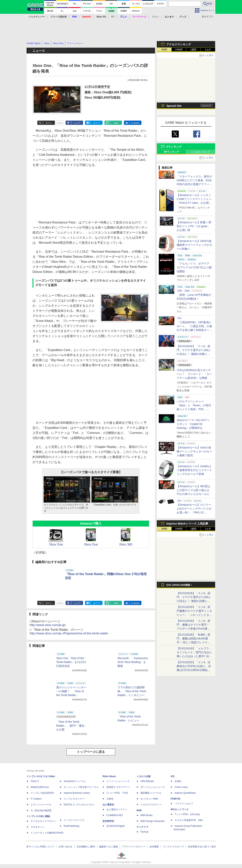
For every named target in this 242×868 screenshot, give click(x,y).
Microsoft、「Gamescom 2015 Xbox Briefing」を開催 (133, 662)
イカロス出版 (144, 776)
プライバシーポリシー (134, 847)
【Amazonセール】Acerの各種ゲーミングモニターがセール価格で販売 (194, 451)
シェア (77, 123)
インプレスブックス (74, 820)
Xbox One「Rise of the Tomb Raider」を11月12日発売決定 (71, 662)
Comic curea (181, 787)
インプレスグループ (173, 847)
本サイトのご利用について (40, 847)
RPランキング (171, 152)
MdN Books (146, 815)
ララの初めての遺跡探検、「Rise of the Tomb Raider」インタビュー (132, 691)
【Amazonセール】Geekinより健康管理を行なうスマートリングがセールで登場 (194, 470)
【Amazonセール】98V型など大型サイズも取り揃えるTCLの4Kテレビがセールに (194, 490)
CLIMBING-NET (115, 815)
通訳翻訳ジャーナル (151, 793)
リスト (60, 123)
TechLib (144, 832)
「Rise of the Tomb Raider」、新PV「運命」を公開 (72, 726)
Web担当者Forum (40, 787)
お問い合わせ (65, 847)
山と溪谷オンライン (117, 809)
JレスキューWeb (149, 799)
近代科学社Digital (115, 826)
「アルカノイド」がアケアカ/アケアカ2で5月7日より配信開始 (194, 267)
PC (113, 17)
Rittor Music (109, 776)
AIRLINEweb (147, 781)
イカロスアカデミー (151, 805)
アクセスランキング (179, 44)
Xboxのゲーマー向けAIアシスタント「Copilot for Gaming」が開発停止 (193, 424)
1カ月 (208, 50)
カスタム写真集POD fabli (189, 820)
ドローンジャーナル (41, 805)
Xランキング (174, 147)
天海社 (178, 781)
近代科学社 (108, 821)
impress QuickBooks (185, 793)
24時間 (179, 50)
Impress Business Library (77, 793)
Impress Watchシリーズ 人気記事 (187, 524)
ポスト (49, 123)
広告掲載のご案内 (86, 847)
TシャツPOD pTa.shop (187, 814)
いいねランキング (201, 152)
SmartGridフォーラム (75, 781)
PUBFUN (175, 799)
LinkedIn (135, 123)
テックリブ (142, 827)
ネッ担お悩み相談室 (41, 810)
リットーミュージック (118, 781)
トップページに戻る (91, 752)
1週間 (193, 50)
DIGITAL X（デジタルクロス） (80, 805)
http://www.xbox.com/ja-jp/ (48, 625)
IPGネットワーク (180, 809)
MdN (139, 810)
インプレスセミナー (74, 799)
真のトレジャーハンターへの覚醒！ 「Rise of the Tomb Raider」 (71, 691)
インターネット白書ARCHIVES (47, 833)
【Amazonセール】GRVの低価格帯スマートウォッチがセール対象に (194, 245)
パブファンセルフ (184, 804)
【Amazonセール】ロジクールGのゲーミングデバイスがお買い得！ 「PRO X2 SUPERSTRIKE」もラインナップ (194, 512)
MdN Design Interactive (153, 821)
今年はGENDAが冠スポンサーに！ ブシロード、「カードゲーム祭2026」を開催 (194, 374)
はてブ (96, 123)
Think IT (35, 781)
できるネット (38, 827)
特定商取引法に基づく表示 (202, 847)
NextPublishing (71, 826)
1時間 (164, 50)
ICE (173, 776)
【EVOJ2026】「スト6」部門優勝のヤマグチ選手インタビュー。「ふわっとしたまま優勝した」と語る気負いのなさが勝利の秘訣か (194, 615)
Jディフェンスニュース (153, 787)
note (116, 123)
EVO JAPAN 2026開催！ (179, 585)
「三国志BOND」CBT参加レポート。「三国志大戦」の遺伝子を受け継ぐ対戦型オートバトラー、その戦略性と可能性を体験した (194, 330)
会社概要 (154, 847)
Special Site (174, 106)
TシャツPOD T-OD (117, 793)
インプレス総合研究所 (42, 793)
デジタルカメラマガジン (43, 821)
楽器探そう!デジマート (118, 787)
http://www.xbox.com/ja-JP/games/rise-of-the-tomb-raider (69, 633)
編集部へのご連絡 (109, 847)
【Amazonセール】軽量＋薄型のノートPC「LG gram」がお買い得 (194, 226)
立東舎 (110, 799)
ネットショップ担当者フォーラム (81, 787)
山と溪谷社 (108, 805)
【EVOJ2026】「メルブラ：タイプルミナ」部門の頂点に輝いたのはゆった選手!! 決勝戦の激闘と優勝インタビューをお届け (194, 656)
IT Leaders (36, 799)
